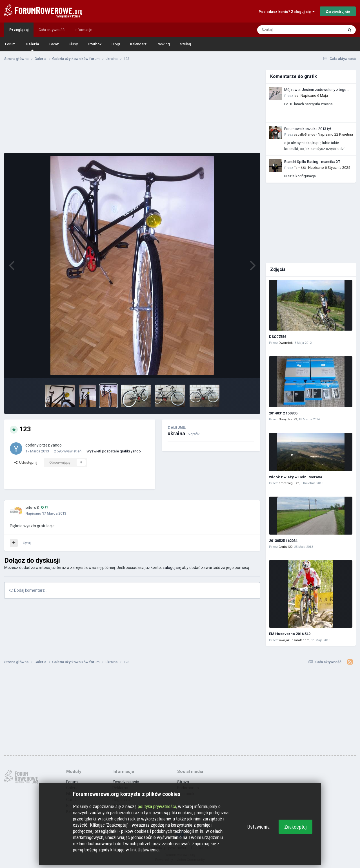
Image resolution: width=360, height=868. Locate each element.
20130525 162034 (283, 541)
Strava (183, 782)
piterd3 (32, 508)
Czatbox (95, 44)
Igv (296, 96)
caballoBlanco (305, 135)
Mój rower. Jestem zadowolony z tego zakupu (315, 90)
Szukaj (185, 44)
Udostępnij (26, 462)
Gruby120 (285, 547)
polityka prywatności (157, 806)
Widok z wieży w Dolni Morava (296, 477)
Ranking (163, 44)
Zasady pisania (126, 782)
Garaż (54, 44)
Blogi (116, 44)
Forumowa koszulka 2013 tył (308, 129)
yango (56, 445)
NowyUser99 (288, 419)
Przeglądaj (19, 30)
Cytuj (27, 543)
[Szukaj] (287, 30)
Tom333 (300, 168)
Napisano (314, 96)
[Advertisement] (132, 109)
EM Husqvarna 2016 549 (290, 634)
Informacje (83, 30)
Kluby (73, 44)
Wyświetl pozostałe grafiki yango (114, 451)
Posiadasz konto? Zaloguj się (287, 12)
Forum (10, 44)
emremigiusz (289, 483)
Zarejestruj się (338, 11)
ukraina (176, 433)
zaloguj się (172, 568)
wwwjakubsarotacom (294, 640)
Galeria (32, 47)
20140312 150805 (283, 413)
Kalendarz (138, 44)
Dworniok (286, 343)
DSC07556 (278, 337)
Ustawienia (258, 827)
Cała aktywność (52, 30)
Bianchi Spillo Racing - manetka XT (312, 162)
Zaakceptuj (295, 827)
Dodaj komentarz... (28, 590)
